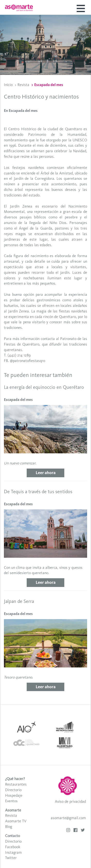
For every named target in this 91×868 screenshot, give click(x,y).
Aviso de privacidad (70, 801)
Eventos (11, 801)
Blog (9, 827)
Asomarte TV (16, 821)
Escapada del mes (49, 85)
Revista (23, 85)
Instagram (13, 852)
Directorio (13, 790)
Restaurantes (16, 784)
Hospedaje (14, 795)
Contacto (12, 836)
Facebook (13, 847)
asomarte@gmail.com (68, 818)
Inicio (8, 85)
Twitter (11, 858)
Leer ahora (46, 473)
